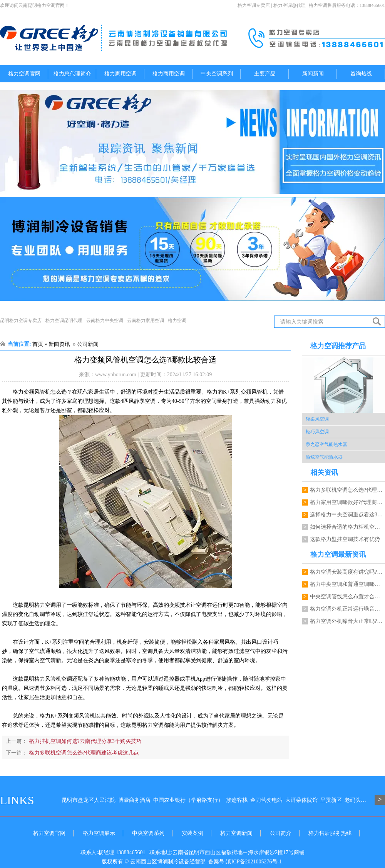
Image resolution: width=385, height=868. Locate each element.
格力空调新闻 (236, 833)
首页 (38, 344)
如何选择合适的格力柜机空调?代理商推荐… (347, 527)
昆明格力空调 (147, 725)
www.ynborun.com (116, 375)
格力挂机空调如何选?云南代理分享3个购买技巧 (85, 741)
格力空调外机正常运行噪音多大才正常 (347, 609)
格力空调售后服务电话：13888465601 (347, 5)
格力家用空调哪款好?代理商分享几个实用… (347, 502)
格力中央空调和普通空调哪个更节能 (347, 584)
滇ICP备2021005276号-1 (254, 862)
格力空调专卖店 (254, 5)
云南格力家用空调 (146, 320)
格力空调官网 (24, 74)
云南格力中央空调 (105, 320)
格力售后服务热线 (330, 833)
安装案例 (192, 833)
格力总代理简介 (72, 74)
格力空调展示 (99, 833)
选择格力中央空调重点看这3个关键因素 (347, 515)
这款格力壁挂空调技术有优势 (345, 539)
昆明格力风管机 (42, 679)
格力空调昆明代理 (64, 320)
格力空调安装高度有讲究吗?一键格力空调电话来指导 (347, 572)
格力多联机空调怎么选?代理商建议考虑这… (347, 490)
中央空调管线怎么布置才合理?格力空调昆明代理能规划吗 (347, 597)
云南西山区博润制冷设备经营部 (168, 862)
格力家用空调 (121, 74)
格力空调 (177, 320)
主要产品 (265, 74)
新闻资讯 (59, 344)
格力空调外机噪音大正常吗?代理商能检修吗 (347, 621)
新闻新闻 (313, 74)
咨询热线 (361, 74)
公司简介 (281, 833)
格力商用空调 (169, 74)
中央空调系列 (217, 74)
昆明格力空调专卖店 (21, 320)
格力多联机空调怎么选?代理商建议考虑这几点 (83, 753)
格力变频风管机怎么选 (40, 392)
